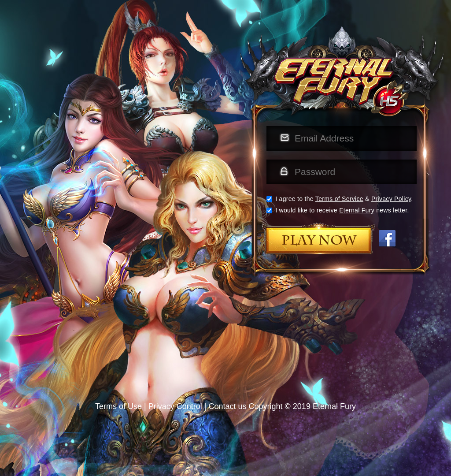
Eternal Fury (357, 210)
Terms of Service (339, 199)
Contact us (228, 406)
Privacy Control (175, 406)
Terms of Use (118, 406)
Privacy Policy (391, 199)
